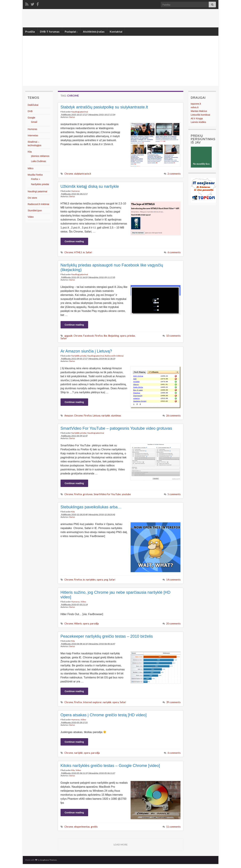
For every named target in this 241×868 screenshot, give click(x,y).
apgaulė (68, 336)
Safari (89, 252)
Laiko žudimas (39, 161)
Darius (72, 117)
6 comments (174, 252)
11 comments (173, 827)
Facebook (89, 336)
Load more (121, 845)
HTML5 (78, 252)
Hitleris (78, 624)
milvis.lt (195, 107)
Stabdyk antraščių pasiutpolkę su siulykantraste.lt (104, 107)
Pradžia (30, 31)
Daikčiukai (33, 105)
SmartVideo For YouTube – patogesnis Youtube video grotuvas (116, 428)
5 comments (174, 494)
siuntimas (116, 416)
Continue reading (74, 241)
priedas (131, 336)
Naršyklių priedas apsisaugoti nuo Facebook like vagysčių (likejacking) (112, 267)
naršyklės (91, 580)
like (105, 336)
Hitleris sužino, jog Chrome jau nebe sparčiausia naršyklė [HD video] (116, 595)
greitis (94, 827)
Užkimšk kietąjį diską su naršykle (90, 186)
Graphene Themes (48, 860)
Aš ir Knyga (197, 118)
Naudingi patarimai (80, 112)
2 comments (174, 174)
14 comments (173, 580)
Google (32, 118)
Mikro (31, 168)
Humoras (76, 191)
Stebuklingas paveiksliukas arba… (91, 507)
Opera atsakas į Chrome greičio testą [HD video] (104, 715)
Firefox (99, 336)
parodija (94, 624)
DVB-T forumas (50, 31)
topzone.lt (196, 104)
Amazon (69, 416)
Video (83, 602)
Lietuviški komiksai (201, 115)
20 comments (173, 624)
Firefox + (36, 179)
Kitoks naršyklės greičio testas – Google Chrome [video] (110, 766)
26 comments (173, 416)
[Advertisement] (121, 61)
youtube (126, 494)
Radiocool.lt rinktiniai (114, 356)
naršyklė (106, 416)
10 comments (173, 336)
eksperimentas (82, 827)
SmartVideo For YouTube (107, 494)
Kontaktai (116, 31)
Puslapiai (71, 31)
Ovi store (32, 198)
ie (84, 252)
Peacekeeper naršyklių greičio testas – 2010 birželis (107, 636)
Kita (73, 512)
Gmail (34, 122)
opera (123, 336)
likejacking (114, 336)
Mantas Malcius (199, 111)
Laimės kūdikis (199, 122)
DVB (30, 111)
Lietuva (97, 416)
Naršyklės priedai (79, 356)
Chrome (69, 174)
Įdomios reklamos (40, 156)
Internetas (33, 135)
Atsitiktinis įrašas (94, 31)
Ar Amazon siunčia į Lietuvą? (86, 351)
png (106, 580)
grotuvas (88, 494)
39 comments (173, 702)
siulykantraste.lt (83, 174)
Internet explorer (92, 702)
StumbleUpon (35, 210)
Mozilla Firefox (35, 175)
